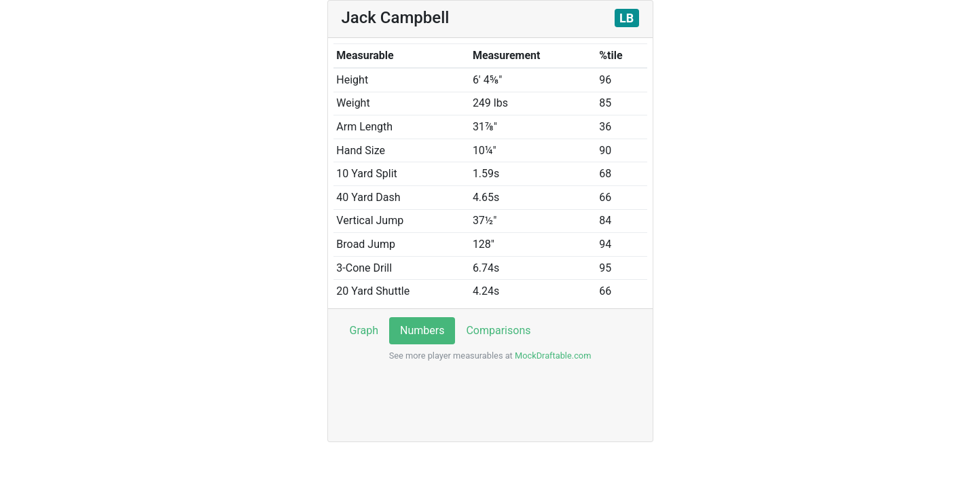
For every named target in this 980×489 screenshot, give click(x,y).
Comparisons (498, 330)
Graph (364, 330)
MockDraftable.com (552, 356)
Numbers (422, 330)
